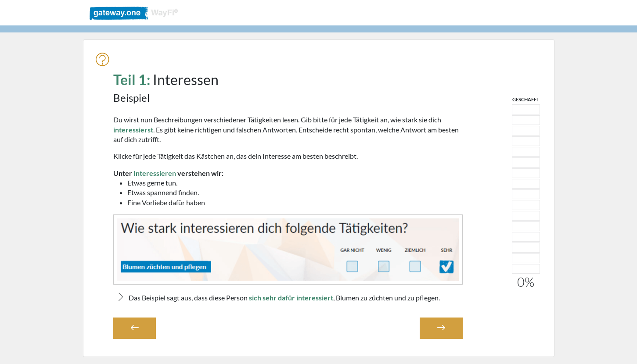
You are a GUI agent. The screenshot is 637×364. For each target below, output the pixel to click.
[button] (135, 328)
